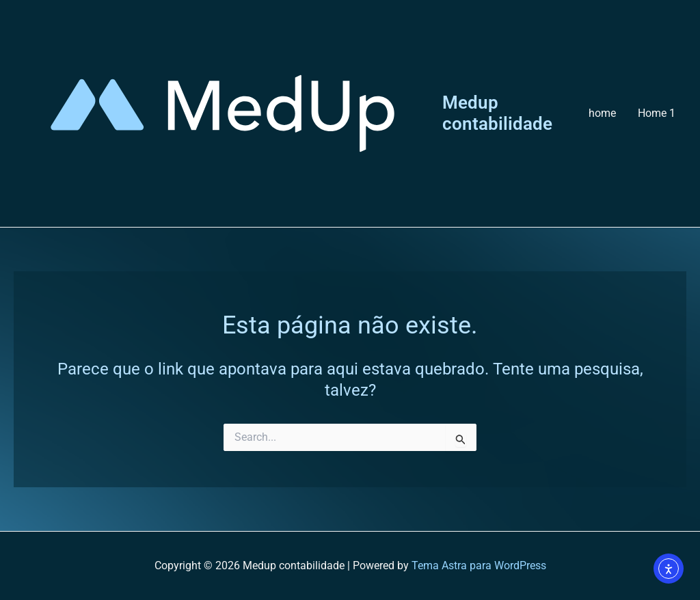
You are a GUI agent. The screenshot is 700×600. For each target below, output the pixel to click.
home (602, 113)
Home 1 (657, 113)
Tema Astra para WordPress (479, 565)
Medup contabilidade (497, 113)
